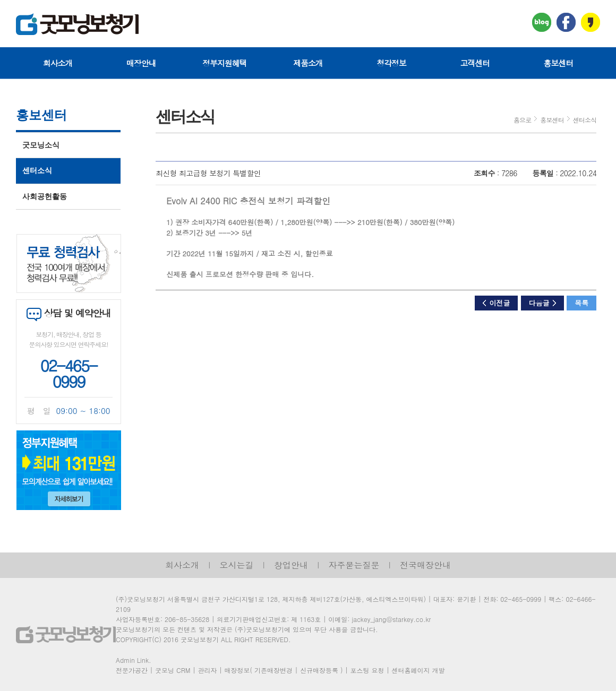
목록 (581, 303)
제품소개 (308, 63)
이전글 (496, 303)
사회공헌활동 (45, 197)
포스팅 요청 (367, 670)
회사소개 (58, 63)
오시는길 (237, 565)
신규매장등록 (319, 670)
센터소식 (37, 171)
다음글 (542, 303)
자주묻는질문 (354, 565)
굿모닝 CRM (173, 670)
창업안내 (291, 565)
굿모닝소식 (41, 145)
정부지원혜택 (224, 63)
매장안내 (141, 63)
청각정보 (391, 63)
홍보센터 (559, 63)
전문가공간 (132, 670)
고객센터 (475, 63)
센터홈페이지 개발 (418, 670)
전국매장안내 (425, 565)
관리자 (207, 670)
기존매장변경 (273, 670)
